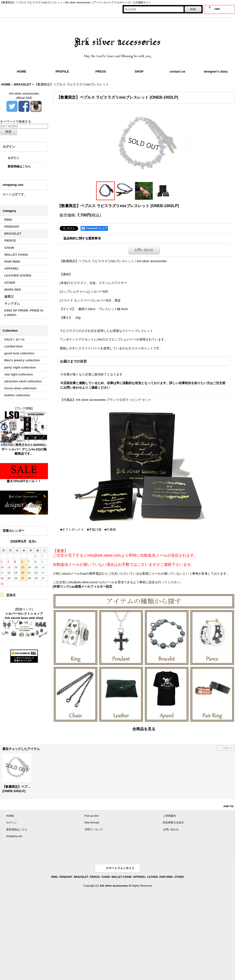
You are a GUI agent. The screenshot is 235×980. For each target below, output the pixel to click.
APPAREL (139, 877)
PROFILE (62, 71)
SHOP (139, 71)
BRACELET (81, 877)
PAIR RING (166, 877)
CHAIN (106, 877)
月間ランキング (94, 829)
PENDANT (66, 877)
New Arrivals (92, 822)
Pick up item (92, 816)
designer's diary (216, 71)
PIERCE (95, 877)
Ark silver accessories (114, 886)
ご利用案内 (169, 816)
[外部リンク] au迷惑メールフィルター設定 (82, 586)
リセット (228, 748)
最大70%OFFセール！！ (24, 481)
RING (55, 877)
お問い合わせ (144, 250)
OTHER (179, 877)
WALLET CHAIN (121, 877)
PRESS (101, 71)
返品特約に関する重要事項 (82, 238)
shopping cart (14, 836)
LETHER (153, 877)
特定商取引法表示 (173, 822)
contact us (177, 71)
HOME (21, 71)
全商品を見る (144, 729)
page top (229, 806)
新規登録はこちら (19, 166)
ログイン (13, 158)
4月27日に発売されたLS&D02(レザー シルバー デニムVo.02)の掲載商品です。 (24, 449)
